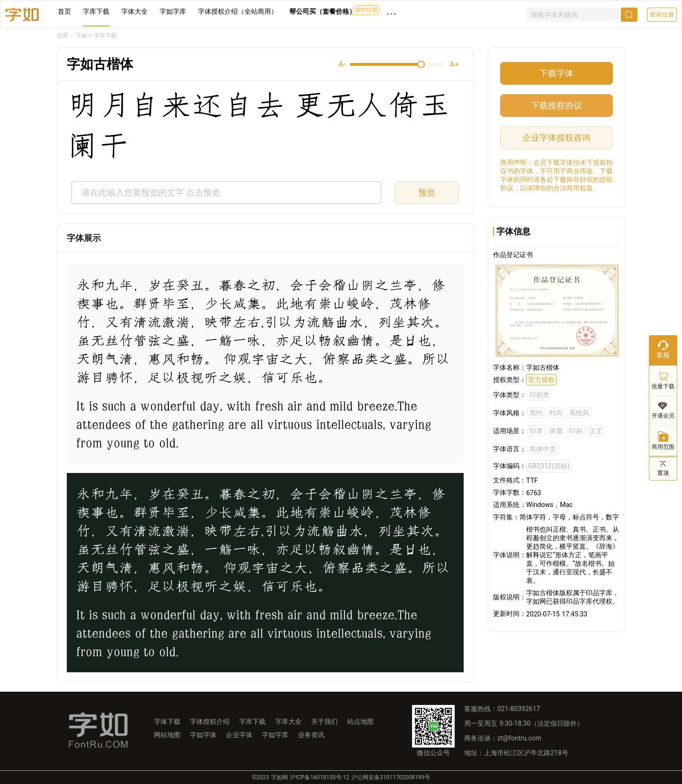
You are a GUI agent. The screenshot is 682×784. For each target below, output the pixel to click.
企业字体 (239, 735)
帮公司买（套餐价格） (323, 11)
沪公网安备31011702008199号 (391, 777)
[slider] (397, 64)
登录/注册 (662, 15)
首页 (64, 11)
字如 (81, 36)
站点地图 (360, 722)
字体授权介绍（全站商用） (238, 11)
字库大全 (288, 722)
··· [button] (392, 14)
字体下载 (167, 722)
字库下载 (96, 11)
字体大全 (135, 11)
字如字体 (203, 735)
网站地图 (167, 735)
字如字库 (173, 11)
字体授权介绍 (210, 722)
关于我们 (324, 722)
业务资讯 (311, 735)
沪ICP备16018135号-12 (319, 777)
